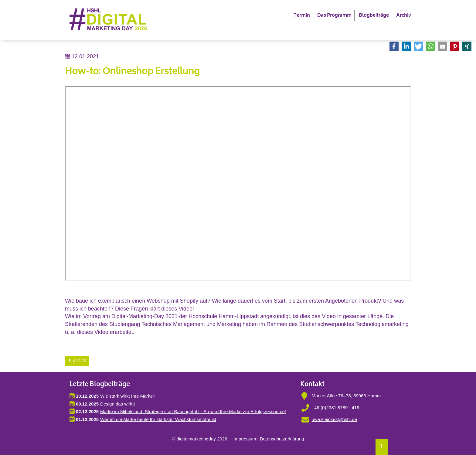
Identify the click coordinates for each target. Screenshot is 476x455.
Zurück (79, 361)
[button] (394, 46)
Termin (302, 16)
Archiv (404, 16)
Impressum (245, 439)
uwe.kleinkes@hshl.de (334, 419)
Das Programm (334, 16)
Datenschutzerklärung (282, 439)
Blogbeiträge (374, 16)
